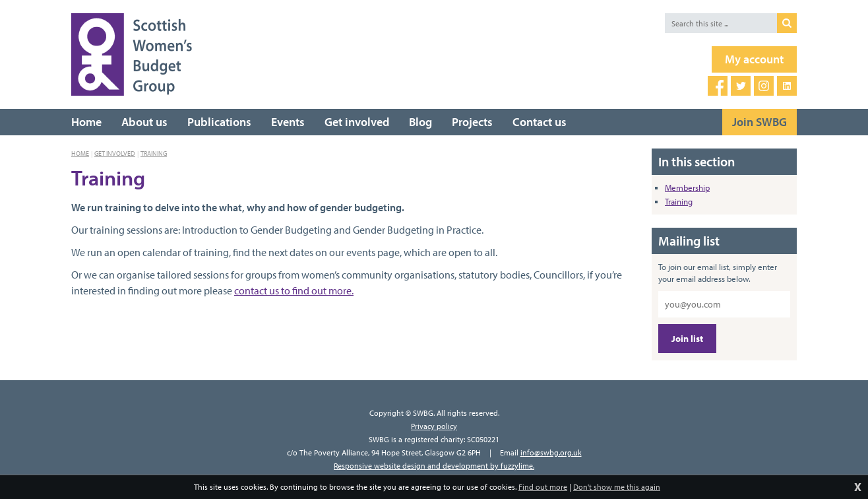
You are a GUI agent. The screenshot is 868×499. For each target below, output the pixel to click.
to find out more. (316, 290)
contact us (257, 290)
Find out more (543, 487)
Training (154, 154)
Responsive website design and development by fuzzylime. (434, 466)
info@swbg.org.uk (551, 452)
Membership (687, 187)
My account (754, 59)
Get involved (115, 154)
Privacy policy (434, 426)
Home (80, 154)
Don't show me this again (617, 487)
